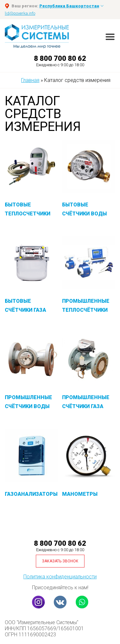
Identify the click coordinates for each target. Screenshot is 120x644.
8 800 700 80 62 (60, 58)
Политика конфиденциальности (60, 577)
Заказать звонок (60, 561)
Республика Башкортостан (69, 6)
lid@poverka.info (20, 13)
